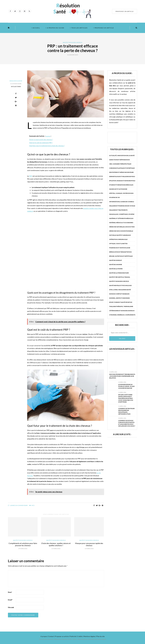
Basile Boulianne (16, 81)
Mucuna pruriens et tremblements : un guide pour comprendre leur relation (122, 376)
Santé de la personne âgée (119, 273)
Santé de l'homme (116, 264)
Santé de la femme (116, 269)
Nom (10, 592)
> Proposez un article (103, 28)
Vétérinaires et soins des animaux (122, 311)
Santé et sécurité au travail (120, 277)
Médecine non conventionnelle (121, 231)
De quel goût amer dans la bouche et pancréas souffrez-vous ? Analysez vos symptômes (126, 398)
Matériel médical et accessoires (121, 223)
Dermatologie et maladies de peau (122, 176)
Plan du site (100, 636)
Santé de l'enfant (116, 260)
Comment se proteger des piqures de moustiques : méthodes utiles (126, 411)
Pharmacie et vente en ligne (120, 248)
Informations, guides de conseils (122, 202)
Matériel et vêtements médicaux (121, 218)
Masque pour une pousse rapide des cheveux (89, 544)
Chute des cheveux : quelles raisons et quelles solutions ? (56, 544)
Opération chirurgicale (118, 239)
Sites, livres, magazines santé (120, 290)
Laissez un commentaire (18, 505)
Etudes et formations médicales (121, 185)
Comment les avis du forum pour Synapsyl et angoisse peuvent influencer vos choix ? (127, 423)
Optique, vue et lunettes (118, 244)
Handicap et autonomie (118, 189)
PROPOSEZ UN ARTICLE (125, 11)
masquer (48, 136)
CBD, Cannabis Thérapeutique (120, 164)
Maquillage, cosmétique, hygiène (122, 214)
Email (10, 600)
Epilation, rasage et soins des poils (122, 181)
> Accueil (36, 28)
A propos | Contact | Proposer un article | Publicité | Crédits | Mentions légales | (68, 636)
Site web (11, 607)
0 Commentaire (16, 84)
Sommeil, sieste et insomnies (119, 298)
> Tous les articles (79, 28)
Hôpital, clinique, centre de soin (121, 193)
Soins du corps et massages (119, 294)
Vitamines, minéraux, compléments (122, 315)
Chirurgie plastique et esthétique (122, 168)
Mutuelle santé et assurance (120, 235)
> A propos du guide (55, 28)
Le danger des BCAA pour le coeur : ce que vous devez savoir (126, 386)
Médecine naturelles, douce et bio (122, 227)
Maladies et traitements (118, 210)
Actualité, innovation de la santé (122, 156)
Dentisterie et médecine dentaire (121, 172)
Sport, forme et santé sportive (121, 302)
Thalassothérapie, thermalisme (121, 306)
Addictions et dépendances (119, 160)
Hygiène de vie (114, 197)
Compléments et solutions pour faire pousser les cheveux (23, 544)
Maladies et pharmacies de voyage (122, 206)
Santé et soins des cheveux (72, 42)
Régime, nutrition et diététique (121, 256)
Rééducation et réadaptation (120, 252)
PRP (31, 176)
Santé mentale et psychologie (120, 285)
